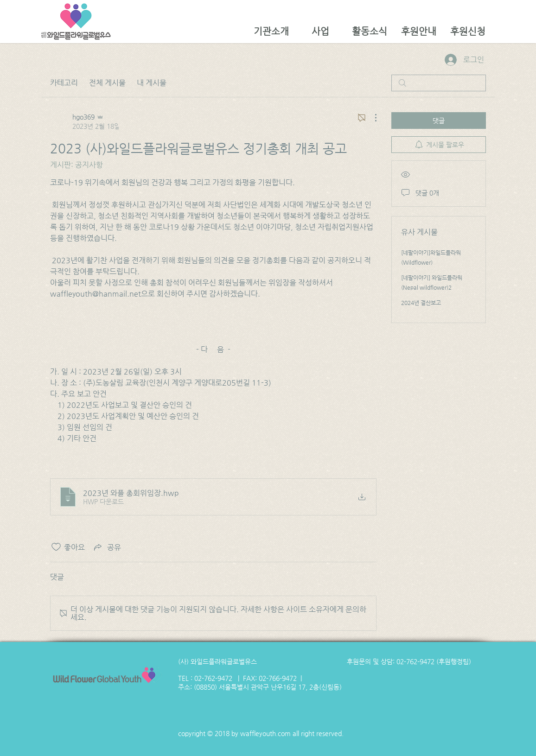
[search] (439, 83)
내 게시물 (152, 83)
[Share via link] (107, 547)
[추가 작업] (371, 118)
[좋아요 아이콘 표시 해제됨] (56, 547)
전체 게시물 (107, 83)
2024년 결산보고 (421, 303)
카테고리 (64, 83)
